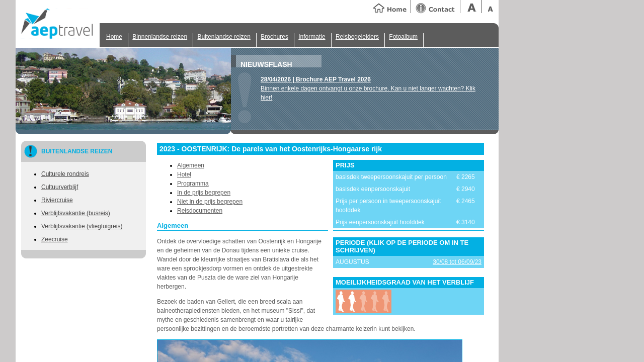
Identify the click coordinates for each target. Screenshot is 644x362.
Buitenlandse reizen (224, 37)
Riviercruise (57, 200)
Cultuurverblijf (60, 187)
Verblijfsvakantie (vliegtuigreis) (82, 226)
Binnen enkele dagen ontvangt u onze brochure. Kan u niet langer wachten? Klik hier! (368, 88)
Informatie (312, 37)
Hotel (184, 174)
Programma (193, 184)
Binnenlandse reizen (160, 37)
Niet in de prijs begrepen (210, 202)
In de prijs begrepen (204, 193)
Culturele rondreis (65, 174)
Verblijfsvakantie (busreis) (76, 213)
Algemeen (191, 165)
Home (114, 37)
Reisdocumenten (200, 211)
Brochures (274, 37)
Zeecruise (55, 239)
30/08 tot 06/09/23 (457, 262)
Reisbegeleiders (357, 37)
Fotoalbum (403, 37)
